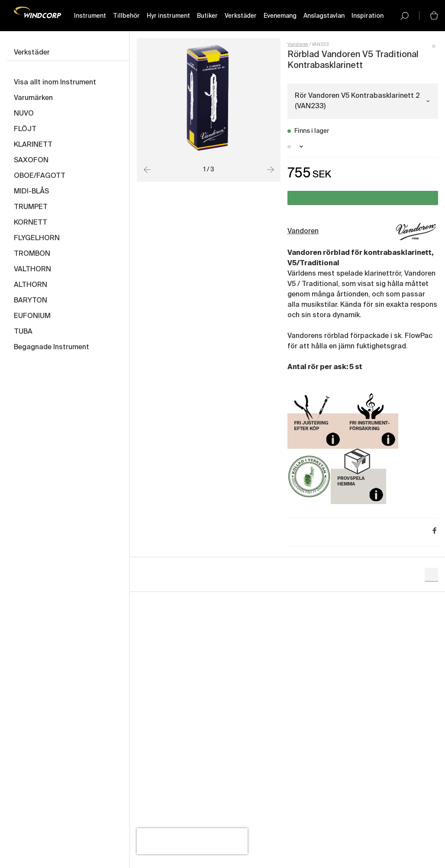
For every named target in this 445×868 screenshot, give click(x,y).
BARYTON (31, 301)
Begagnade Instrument (52, 347)
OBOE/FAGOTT (40, 176)
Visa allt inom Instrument (55, 83)
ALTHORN (31, 285)
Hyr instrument (168, 16)
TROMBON (32, 254)
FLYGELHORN (37, 238)
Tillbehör (126, 16)
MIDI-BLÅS (31, 192)
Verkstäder (240, 16)
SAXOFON (31, 161)
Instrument (90, 16)
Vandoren (298, 45)
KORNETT (31, 223)
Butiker (207, 16)
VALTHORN (32, 270)
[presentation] (192, 841)
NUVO (24, 114)
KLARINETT (33, 145)
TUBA (23, 332)
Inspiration (367, 16)
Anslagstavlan (324, 16)
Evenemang (280, 16)
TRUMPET (31, 207)
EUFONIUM (32, 316)
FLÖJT (25, 129)
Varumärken (33, 98)
